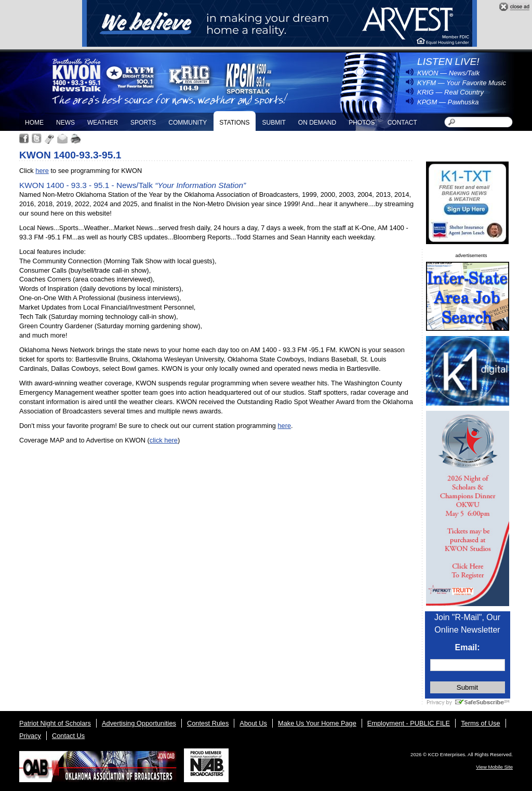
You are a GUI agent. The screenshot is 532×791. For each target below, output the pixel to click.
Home (34, 123)
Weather (103, 123)
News (65, 123)
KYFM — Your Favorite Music (462, 83)
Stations (234, 123)
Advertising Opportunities (139, 723)
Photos (362, 123)
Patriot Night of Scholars (55, 723)
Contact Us (68, 736)
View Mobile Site (494, 767)
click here (164, 440)
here (42, 171)
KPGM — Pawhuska (448, 102)
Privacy (30, 736)
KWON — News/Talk (448, 73)
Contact (402, 123)
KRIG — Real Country (450, 92)
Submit (274, 123)
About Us (253, 723)
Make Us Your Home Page (317, 723)
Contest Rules (208, 723)
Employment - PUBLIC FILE (409, 723)
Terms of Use (480, 723)
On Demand (317, 123)
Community (188, 123)
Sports (143, 123)
